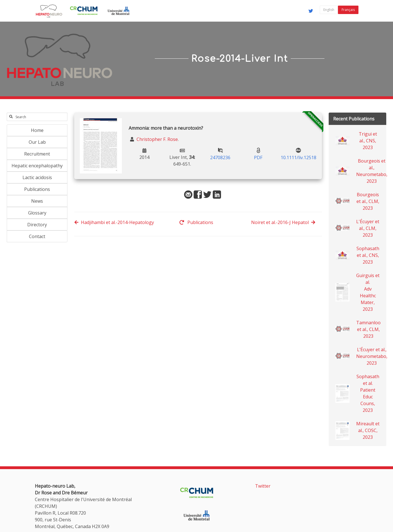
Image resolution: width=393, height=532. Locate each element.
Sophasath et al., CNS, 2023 (368, 255)
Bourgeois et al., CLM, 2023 (368, 201)
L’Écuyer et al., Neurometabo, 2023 (372, 356)
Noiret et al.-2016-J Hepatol (283, 222)
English (329, 10)
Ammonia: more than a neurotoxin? (166, 128)
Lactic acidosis (37, 177)
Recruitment (37, 154)
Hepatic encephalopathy (37, 166)
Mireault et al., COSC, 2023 (368, 430)
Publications (37, 189)
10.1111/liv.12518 (298, 157)
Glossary (37, 213)
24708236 (220, 157)
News (37, 201)
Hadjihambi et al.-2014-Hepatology (114, 222)
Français (348, 10)
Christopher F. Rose (157, 139)
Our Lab (37, 142)
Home (37, 130)
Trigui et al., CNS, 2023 (368, 141)
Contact (37, 236)
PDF (258, 157)
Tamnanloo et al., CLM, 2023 (368, 329)
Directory (37, 225)
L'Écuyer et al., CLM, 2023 (368, 228)
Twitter (263, 486)
